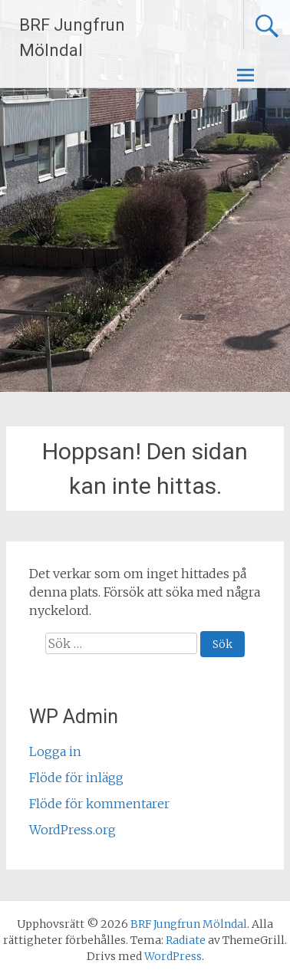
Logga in (55, 751)
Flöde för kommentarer (99, 804)
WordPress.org (72, 830)
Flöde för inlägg (76, 778)
